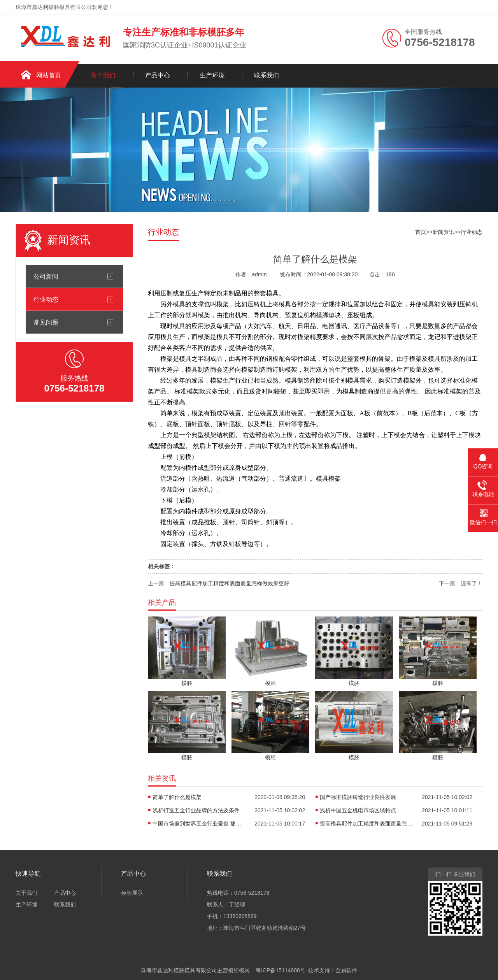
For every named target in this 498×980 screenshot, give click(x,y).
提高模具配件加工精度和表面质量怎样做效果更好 (230, 583)
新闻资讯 (444, 232)
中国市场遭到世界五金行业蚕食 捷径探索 (199, 824)
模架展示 (132, 893)
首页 (421, 232)
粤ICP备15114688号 (279, 970)
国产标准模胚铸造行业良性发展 (358, 797)
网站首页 (49, 75)
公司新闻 (46, 276)
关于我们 (103, 75)
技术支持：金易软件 (331, 970)
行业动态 (46, 299)
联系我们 (267, 75)
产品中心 (158, 75)
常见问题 (46, 322)
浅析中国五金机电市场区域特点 (358, 810)
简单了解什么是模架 (177, 797)
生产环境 (212, 75)
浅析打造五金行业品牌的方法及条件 (196, 810)
